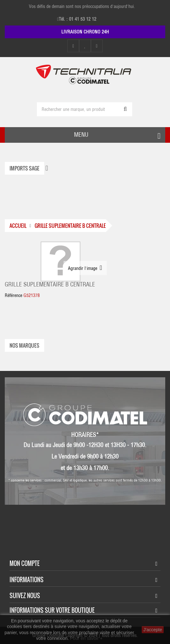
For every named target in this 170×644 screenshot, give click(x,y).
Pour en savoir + (86, 638)
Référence (14, 295)
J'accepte (153, 630)
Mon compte (25, 563)
